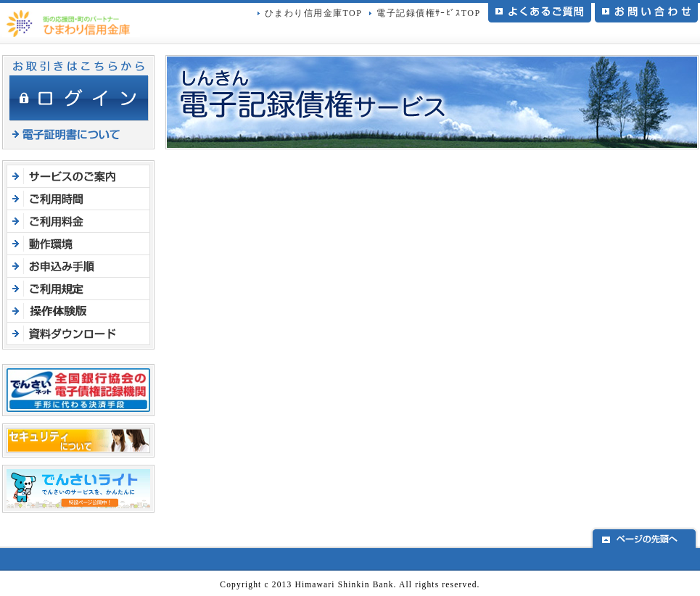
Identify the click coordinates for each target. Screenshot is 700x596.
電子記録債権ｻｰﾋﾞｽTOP (428, 13)
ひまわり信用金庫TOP (313, 13)
